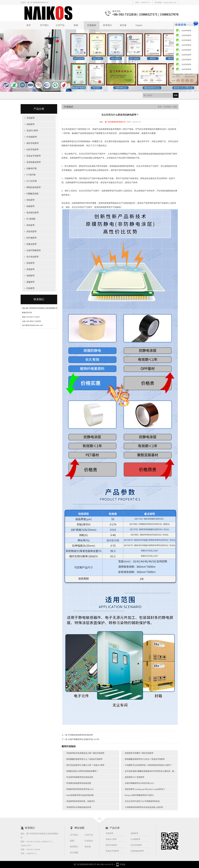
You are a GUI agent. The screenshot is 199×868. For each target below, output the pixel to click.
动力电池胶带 (33, 257)
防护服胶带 (32, 238)
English (139, 25)
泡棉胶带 (31, 124)
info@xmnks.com (170, 2)
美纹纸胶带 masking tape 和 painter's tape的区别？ (145, 789)
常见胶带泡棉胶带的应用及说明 (80, 777)
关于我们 (44, 25)
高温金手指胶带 (34, 156)
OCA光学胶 (32, 181)
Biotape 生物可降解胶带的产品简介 (139, 795)
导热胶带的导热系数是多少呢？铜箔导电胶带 (85, 753)
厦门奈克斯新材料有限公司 (115, 122)
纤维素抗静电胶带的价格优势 (80, 735)
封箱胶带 (31, 288)
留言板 (123, 25)
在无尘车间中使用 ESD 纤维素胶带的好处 (142, 801)
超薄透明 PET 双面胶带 (135, 777)
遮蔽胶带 (31, 282)
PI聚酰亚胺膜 (32, 194)
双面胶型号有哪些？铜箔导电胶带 (139, 753)
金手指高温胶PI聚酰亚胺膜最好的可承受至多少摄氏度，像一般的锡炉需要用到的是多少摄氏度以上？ (151, 771)
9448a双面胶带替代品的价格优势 (80, 795)
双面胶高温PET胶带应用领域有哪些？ (82, 771)
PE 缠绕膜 (31, 219)
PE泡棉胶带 (32, 137)
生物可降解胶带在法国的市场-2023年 (84, 739)
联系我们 (107, 25)
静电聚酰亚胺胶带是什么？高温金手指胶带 (84, 759)
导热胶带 (31, 118)
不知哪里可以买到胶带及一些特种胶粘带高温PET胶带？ (148, 765)
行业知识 (92, 25)
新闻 (76, 25)
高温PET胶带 (32, 131)
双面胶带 (31, 263)
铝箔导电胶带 (33, 150)
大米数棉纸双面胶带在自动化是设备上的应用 (144, 807)
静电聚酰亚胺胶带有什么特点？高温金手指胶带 (145, 759)
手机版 (122, 864)
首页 (29, 25)
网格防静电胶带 (34, 187)
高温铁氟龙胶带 (34, 162)
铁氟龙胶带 (32, 244)
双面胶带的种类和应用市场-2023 (80, 789)
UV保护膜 (31, 175)
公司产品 (60, 25)
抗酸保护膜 (32, 168)
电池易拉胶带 (33, 213)
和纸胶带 (31, 200)
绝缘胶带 (31, 206)
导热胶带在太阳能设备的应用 (79, 807)
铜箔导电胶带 (33, 143)
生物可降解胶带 (34, 250)
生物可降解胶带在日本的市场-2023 (139, 783)
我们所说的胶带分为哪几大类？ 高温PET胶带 (85, 765)
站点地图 (74, 853)
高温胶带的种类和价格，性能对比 (81, 801)
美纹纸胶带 (32, 232)
